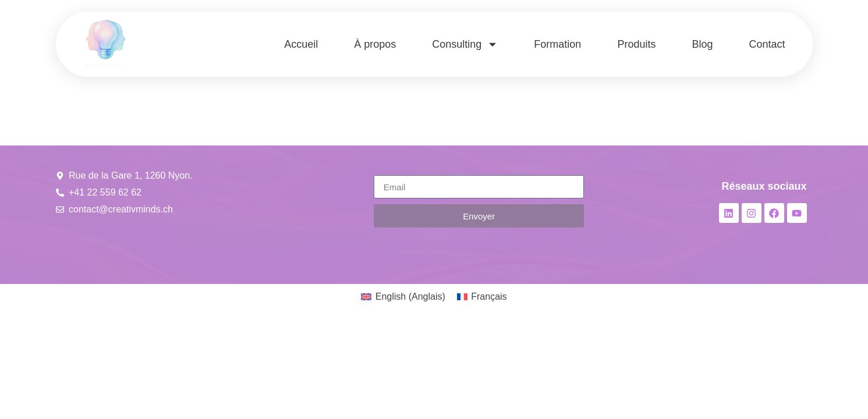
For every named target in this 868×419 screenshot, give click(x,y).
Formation (557, 44)
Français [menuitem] (489, 297)
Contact (767, 44)
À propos (375, 44)
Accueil (301, 44)
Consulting (465, 44)
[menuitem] (403, 297)
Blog (702, 44)
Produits (636, 44)
